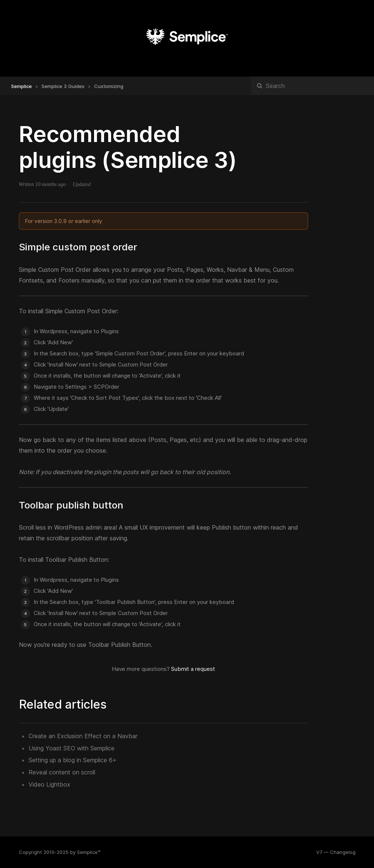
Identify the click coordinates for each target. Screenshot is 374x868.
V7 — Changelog (336, 852)
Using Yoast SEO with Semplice (71, 748)
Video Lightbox (49, 784)
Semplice (21, 86)
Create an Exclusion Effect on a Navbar (83, 736)
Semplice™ (89, 852)
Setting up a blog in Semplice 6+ (73, 760)
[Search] (313, 86)
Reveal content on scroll (62, 772)
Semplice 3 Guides (63, 86)
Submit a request (193, 669)
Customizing (109, 86)
